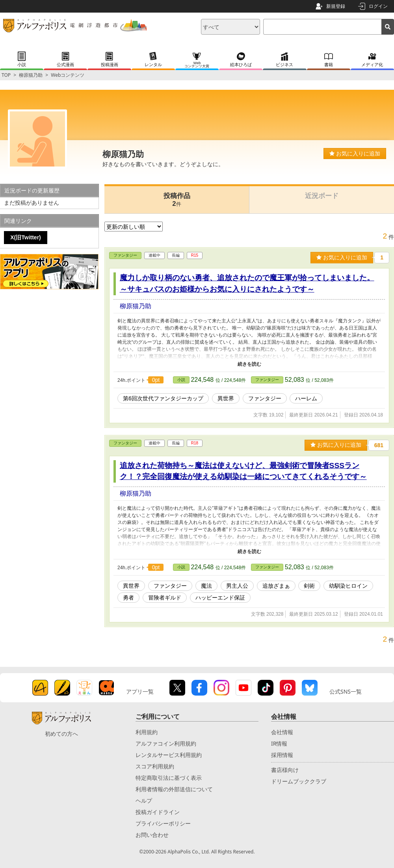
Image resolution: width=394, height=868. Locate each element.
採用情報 (282, 755)
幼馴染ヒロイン (348, 586)
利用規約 (147, 732)
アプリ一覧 (140, 691)
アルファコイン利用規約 (166, 743)
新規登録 (336, 6)
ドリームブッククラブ (299, 781)
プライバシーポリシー (163, 823)
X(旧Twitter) (26, 237)
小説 (181, 380)
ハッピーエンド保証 (220, 598)
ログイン (378, 6)
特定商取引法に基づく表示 (169, 778)
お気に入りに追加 (355, 154)
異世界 (226, 398)
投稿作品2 (177, 200)
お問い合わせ (152, 835)
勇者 (128, 598)
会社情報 (282, 732)
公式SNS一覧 (346, 691)
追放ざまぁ (276, 586)
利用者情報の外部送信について (174, 789)
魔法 (206, 586)
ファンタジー (125, 255)
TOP (6, 75)
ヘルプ (144, 800)
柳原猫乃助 (31, 75)
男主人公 (237, 586)
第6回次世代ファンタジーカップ (163, 398)
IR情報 (279, 743)
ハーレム (306, 398)
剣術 (309, 586)
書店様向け (285, 770)
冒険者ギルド (165, 598)
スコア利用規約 (155, 766)
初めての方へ (61, 734)
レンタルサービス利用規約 (169, 755)
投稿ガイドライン (158, 812)
